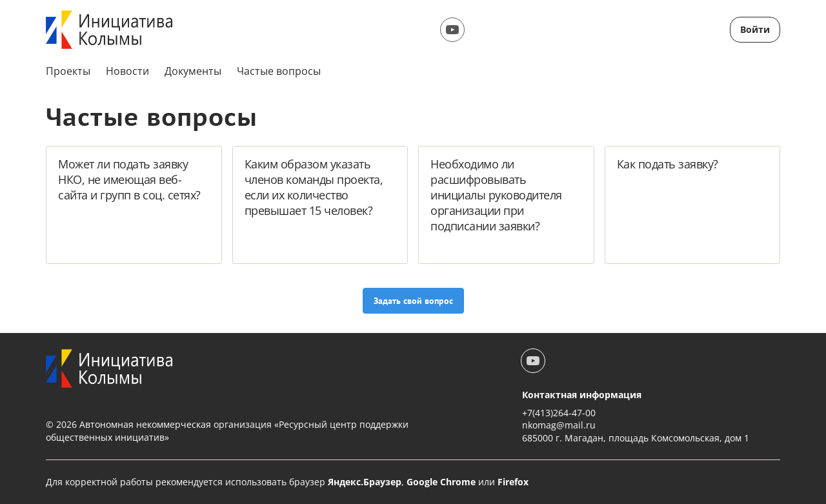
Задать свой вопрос (413, 301)
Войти (755, 29)
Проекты (68, 71)
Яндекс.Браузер (365, 482)
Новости (127, 71)
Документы (193, 71)
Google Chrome (441, 482)
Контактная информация (582, 395)
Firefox (513, 482)
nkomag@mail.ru (559, 425)
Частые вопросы (279, 71)
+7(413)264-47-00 (559, 413)
